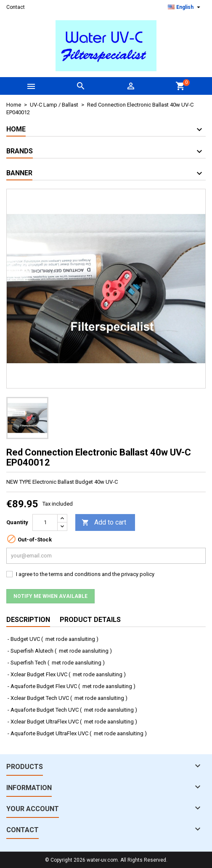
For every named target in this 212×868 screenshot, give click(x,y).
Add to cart (104, 523)
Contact (16, 7)
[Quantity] (45, 522)
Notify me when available (50, 596)
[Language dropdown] (185, 7)
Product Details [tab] (90, 620)
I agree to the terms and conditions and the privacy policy (85, 574)
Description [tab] (28, 620)
